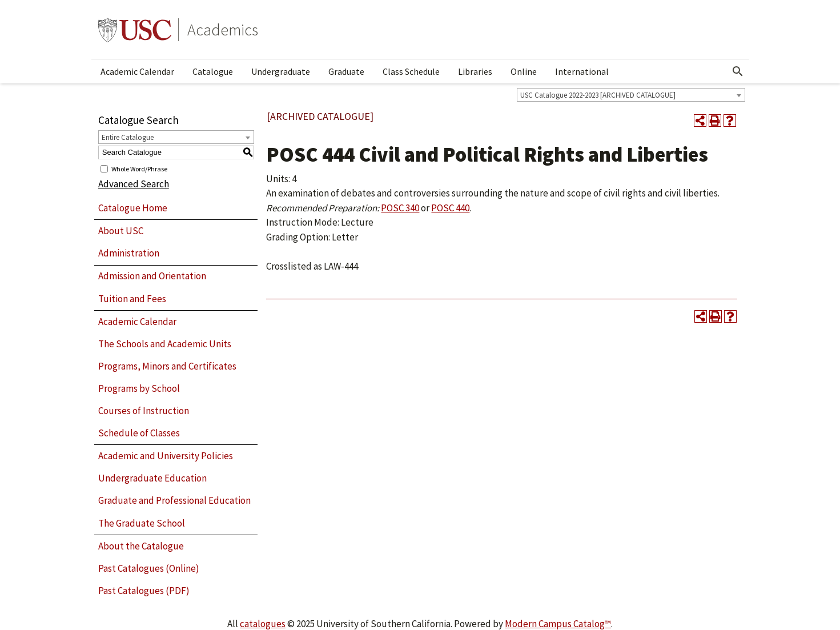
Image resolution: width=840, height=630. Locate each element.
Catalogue (213, 71)
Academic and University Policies (166, 456)
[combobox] (631, 95)
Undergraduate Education (152, 478)
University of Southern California (135, 30)
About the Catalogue (141, 546)
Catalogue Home (133, 208)
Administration (129, 253)
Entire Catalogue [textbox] (128, 137)
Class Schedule (411, 71)
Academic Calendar (137, 71)
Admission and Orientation (152, 276)
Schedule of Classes (139, 433)
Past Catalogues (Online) (149, 568)
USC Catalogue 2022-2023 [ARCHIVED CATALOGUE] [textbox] (598, 95)
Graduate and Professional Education (174, 500)
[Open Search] (738, 71)
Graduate (346, 71)
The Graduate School (142, 523)
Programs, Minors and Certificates (167, 366)
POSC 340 (400, 208)
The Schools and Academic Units (165, 344)
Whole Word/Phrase (139, 168)
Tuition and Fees (132, 299)
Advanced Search (134, 184)
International (582, 71)
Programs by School (139, 388)
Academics (223, 30)
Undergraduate (281, 71)
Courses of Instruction (144, 411)
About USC (121, 231)
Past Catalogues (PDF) (144, 591)
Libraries (475, 71)
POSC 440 (450, 208)
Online (524, 71)
